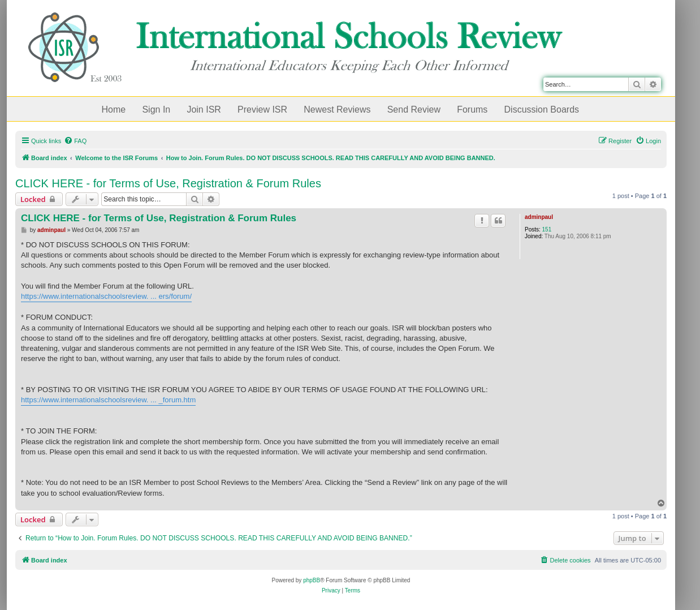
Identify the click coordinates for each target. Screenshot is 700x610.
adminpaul (539, 217)
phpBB (312, 580)
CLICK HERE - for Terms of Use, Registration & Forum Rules (168, 183)
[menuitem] (75, 141)
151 (547, 229)
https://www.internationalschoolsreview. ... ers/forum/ (106, 296)
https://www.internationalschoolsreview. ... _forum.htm (108, 400)
